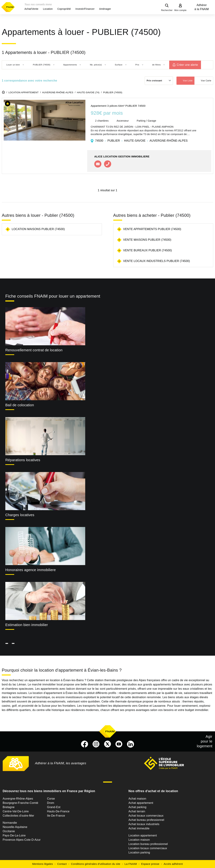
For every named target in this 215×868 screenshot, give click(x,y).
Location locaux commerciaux (148, 848)
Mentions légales (43, 864)
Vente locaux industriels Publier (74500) (157, 261)
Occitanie (9, 831)
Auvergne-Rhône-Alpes (18, 799)
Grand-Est (54, 807)
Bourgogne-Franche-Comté (21, 803)
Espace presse (150, 864)
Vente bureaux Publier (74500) (148, 250)
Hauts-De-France (58, 811)
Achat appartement (141, 803)
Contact (62, 864)
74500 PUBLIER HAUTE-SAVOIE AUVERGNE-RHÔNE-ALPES (141, 141)
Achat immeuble (139, 828)
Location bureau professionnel (148, 844)
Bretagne (9, 807)
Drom (51, 803)
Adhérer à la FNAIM (202, 7)
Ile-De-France (56, 816)
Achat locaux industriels (144, 824)
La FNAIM (131, 864)
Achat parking (138, 807)
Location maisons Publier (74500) (38, 229)
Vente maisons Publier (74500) (147, 240)
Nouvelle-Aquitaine (15, 827)
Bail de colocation (20, 405)
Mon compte (180, 10)
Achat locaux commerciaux (146, 816)
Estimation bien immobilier (27, 625)
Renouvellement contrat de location (34, 350)
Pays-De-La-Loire (14, 835)
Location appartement (143, 835)
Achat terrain (137, 811)
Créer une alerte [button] (187, 65)
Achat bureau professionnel (146, 820)
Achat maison (137, 799)
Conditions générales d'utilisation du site (96, 864)
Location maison (139, 840)
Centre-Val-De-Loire (16, 811)
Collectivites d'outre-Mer (18, 816)
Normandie (10, 823)
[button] (31, 9)
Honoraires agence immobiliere (31, 570)
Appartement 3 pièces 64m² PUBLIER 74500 (118, 106)
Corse (51, 799)
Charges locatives (20, 515)
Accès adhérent (173, 864)
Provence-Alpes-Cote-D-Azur (22, 840)
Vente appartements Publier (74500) (152, 229)
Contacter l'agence (98, 164)
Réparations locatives (23, 460)
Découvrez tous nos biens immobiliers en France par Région (49, 791)
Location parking (139, 852)
